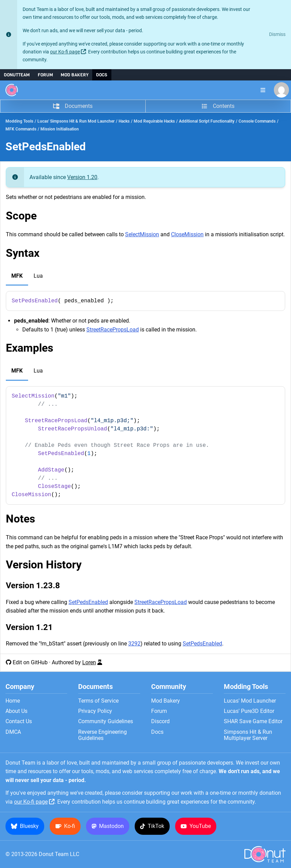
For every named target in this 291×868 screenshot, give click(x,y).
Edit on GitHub (30, 662)
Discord (160, 721)
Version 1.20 (82, 177)
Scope (21, 216)
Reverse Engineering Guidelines (102, 735)
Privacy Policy (95, 711)
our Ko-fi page (65, 52)
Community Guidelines (106, 721)
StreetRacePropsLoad (113, 330)
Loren (89, 662)
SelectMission (142, 234)
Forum (45, 75)
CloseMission (187, 234)
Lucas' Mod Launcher (250, 701)
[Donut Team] (12, 90)
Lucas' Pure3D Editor (249, 711)
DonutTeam (17, 75)
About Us (16, 711)
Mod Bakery (75, 75)
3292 (134, 644)
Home (13, 701)
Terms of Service (98, 701)
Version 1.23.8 (33, 586)
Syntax (23, 253)
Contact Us (19, 721)
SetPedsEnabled (88, 602)
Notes (20, 519)
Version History (44, 565)
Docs (102, 75)
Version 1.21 (29, 627)
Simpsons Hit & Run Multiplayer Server (248, 735)
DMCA (13, 732)
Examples (29, 348)
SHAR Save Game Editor (253, 721)
